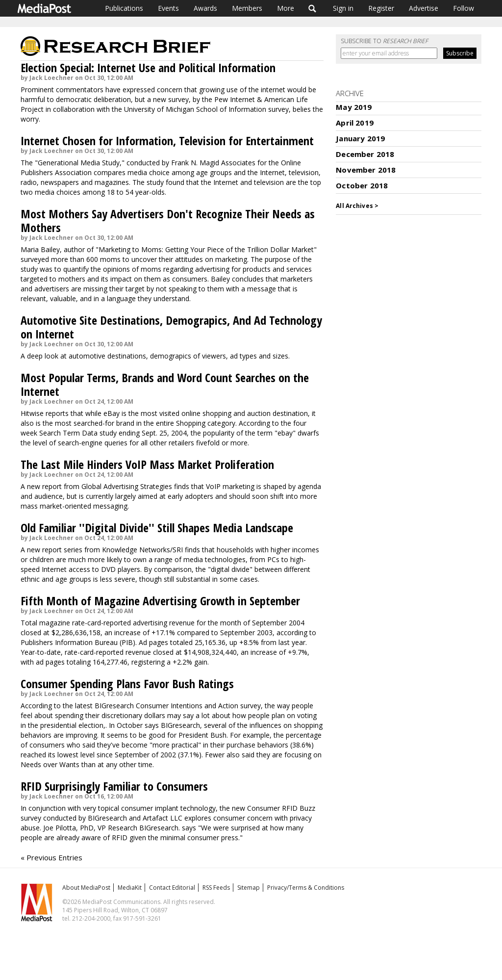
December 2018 (365, 154)
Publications (124, 8)
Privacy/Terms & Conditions (306, 888)
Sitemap (249, 888)
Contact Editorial (172, 888)
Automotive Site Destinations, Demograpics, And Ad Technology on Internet (171, 327)
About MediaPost (86, 888)
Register (381, 8)
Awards (205, 8)
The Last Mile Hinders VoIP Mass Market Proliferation (147, 464)
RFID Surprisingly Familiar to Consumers (114, 786)
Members (247, 8)
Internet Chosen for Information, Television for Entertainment (167, 141)
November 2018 (366, 170)
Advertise (424, 8)
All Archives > (357, 206)
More (286, 8)
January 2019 (360, 138)
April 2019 (355, 123)
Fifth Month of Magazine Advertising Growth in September (160, 601)
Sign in (343, 8)
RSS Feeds (216, 888)
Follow (464, 8)
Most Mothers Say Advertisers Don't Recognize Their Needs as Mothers (168, 220)
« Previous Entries (51, 857)
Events (168, 8)
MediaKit (130, 888)
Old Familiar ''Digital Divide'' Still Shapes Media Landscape (157, 528)
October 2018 (362, 185)
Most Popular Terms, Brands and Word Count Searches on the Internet (165, 384)
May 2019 (354, 107)
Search (313, 8)
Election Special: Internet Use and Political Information (148, 67)
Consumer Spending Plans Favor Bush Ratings (127, 683)
